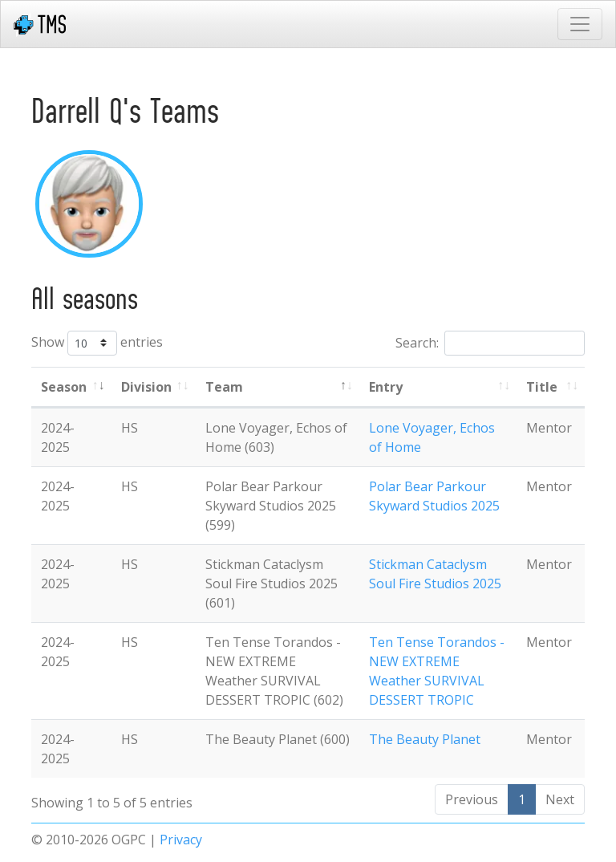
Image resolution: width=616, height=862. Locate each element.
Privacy (181, 840)
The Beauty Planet (425, 739)
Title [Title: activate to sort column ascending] (542, 387)
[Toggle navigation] (580, 24)
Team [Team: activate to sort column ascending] (224, 387)
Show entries (97, 343)
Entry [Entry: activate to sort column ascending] (386, 387)
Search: (490, 343)
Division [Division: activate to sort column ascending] (146, 387)
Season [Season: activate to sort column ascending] (64, 387)
